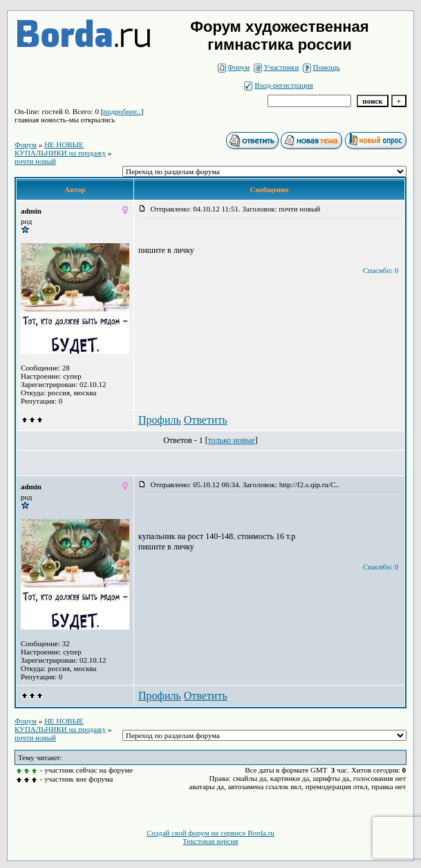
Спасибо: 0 (381, 270)
